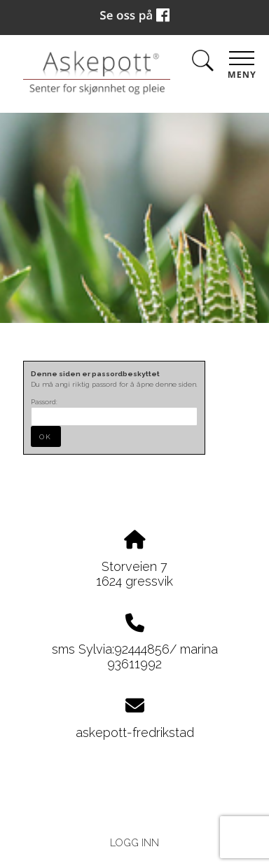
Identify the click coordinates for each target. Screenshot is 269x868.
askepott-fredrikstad (135, 732)
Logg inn (134, 842)
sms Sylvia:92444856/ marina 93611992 (135, 656)
